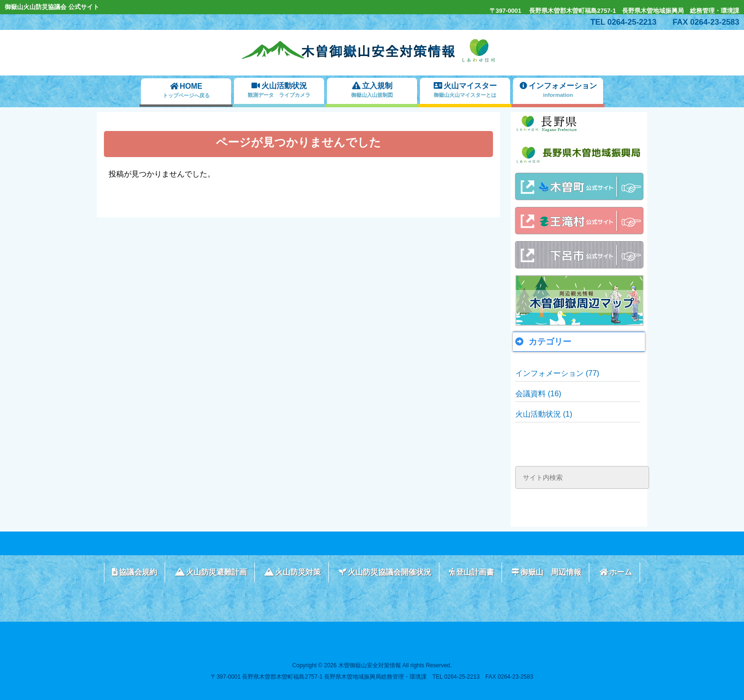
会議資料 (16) (538, 394)
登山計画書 (471, 572)
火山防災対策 (293, 572)
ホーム (616, 572)
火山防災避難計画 (211, 572)
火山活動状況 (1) (544, 414)
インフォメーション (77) (557, 373)
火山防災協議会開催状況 (385, 572)
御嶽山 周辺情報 (546, 572)
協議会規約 (135, 572)
